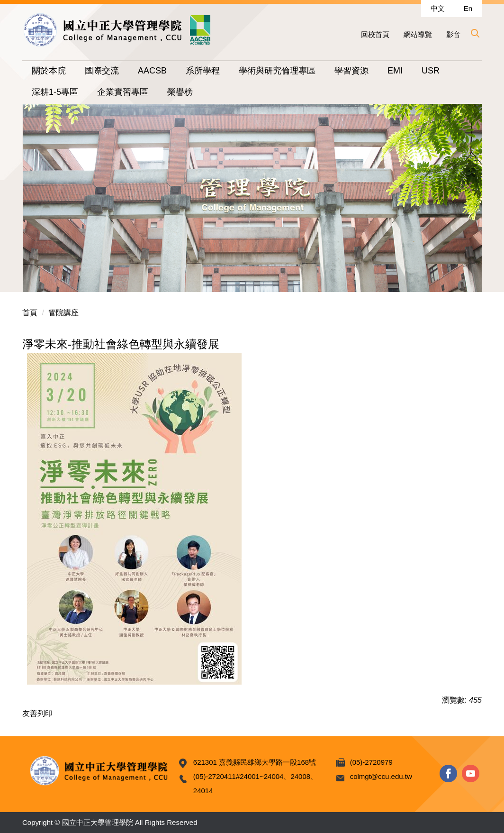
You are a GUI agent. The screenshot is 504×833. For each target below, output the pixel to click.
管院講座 (63, 313)
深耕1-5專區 (55, 92)
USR (431, 71)
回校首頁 (375, 34)
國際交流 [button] (102, 71)
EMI (395, 71)
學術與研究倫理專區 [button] (277, 71)
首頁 (30, 313)
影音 (453, 34)
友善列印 (37, 713)
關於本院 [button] (49, 71)
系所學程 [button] (203, 71)
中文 (438, 8)
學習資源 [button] (351, 71)
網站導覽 (418, 34)
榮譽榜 (180, 92)
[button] (475, 33)
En (468, 8)
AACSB (152, 71)
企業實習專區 (123, 92)
